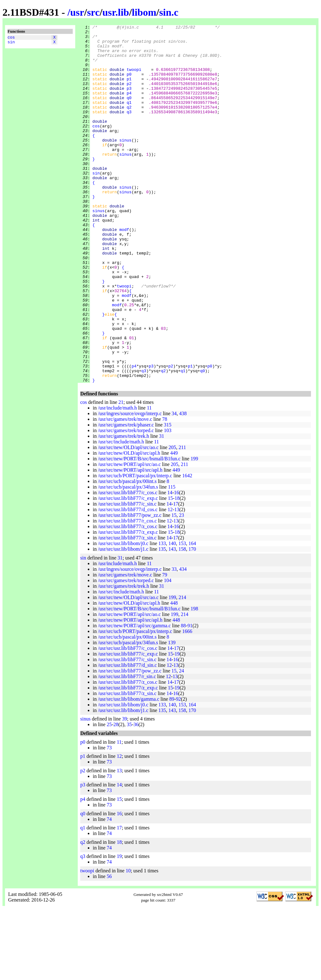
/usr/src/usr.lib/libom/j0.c (123, 615)
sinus (126, 163)
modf (124, 271)
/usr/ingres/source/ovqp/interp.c (130, 485)
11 (149, 479)
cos (11, 38)
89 (172, 771)
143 (172, 621)
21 (121, 474)
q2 (129, 124)
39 (124, 790)
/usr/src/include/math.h (121, 513)
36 (136, 796)
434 (183, 641)
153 (182, 615)
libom (144, 12)
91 (190, 697)
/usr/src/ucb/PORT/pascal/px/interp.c (135, 547)
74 (109, 891)
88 (183, 697)
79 (165, 646)
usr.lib (116, 12)
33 (174, 641)
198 (194, 680)
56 (109, 948)
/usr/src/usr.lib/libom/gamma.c (129, 771)
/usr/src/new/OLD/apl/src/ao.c (128, 519)
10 (128, 942)
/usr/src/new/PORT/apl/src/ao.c (129, 536)
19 (177, 725)
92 (178, 771)
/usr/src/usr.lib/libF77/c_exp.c (128, 570)
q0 (129, 113)
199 (194, 530)
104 (168, 652)
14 (170, 564)
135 (162, 621)
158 (182, 621)
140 (172, 615)
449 (174, 525)
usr (77, 12)
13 (177, 581)
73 (109, 819)
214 (182, 669)
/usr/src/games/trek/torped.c (126, 502)
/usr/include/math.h (117, 479)
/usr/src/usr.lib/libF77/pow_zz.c (130, 587)
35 (129, 796)
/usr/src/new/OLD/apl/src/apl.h (129, 525)
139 (172, 714)
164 (192, 615)
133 (162, 615)
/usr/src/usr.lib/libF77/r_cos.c (127, 592)
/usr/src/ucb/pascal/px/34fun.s (128, 558)
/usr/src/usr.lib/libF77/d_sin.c (127, 737)
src (93, 12)
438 (183, 485)
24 (182, 742)
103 (168, 502)
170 (192, 621)
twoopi (134, 79)
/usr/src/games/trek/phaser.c (126, 496)
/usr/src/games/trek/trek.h (123, 508)
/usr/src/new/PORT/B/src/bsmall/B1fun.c (139, 530)
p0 (129, 84)
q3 (129, 130)
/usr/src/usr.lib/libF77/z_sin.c (127, 609)
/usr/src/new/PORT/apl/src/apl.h (130, 541)
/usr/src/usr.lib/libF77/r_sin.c (127, 748)
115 (172, 558)
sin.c (169, 12)
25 (109, 796)
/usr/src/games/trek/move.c (125, 491)
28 (116, 796)
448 (174, 675)
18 (177, 570)
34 (174, 485)
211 (182, 519)
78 (165, 491)
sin (11, 44)
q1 (129, 118)
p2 (129, 96)
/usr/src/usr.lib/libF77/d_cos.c (128, 581)
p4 (129, 107)
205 (172, 519)
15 (171, 570)
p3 (129, 101)
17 (176, 575)
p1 (129, 90)
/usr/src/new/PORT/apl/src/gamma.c (134, 697)
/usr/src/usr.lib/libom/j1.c (123, 621)
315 (168, 496)
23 (182, 587)
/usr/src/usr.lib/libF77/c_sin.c (127, 575)
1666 (187, 703)
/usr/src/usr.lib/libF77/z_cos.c (127, 598)
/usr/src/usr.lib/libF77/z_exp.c (128, 604)
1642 (187, 547)
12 (170, 581)
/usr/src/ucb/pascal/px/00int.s (127, 553)
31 (162, 508)
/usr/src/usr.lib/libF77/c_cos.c (127, 564)
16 (176, 564)
